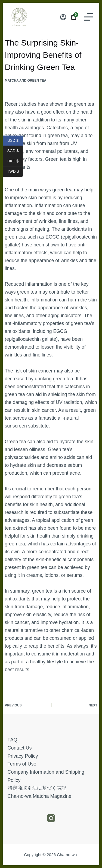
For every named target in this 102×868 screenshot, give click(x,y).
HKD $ (15, 161)
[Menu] (89, 17)
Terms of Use (22, 764)
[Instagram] (51, 818)
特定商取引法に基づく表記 (37, 788)
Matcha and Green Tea (26, 81)
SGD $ (15, 151)
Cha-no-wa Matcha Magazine (40, 796)
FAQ (13, 740)
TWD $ (15, 172)
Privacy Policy (23, 756)
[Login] (63, 17)
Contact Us (20, 748)
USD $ (15, 141)
